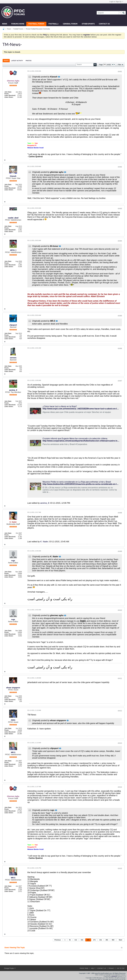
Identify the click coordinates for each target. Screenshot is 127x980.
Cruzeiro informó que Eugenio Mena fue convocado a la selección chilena (75, 439)
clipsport (13, 325)
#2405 (120, 316)
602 (113, 940)
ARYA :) (13, 250)
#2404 (120, 241)
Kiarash (13, 176)
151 (82, 940)
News (5, 24)
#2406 (120, 348)
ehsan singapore (13, 688)
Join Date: (8, 92)
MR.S (13, 752)
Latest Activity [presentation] (17, 61)
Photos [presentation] (29, 61)
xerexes (13, 358)
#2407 (120, 381)
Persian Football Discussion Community (38, 29)
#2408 (120, 513)
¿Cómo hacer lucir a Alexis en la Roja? (60, 406)
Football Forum (36, 24)
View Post (59, 77)
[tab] (6, 61)
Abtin (13, 720)
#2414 (120, 787)
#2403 (120, 209)
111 (76, 940)
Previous (58, 940)
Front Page (84, 968)
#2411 (120, 678)
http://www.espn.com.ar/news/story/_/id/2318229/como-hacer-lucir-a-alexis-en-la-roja (82, 409)
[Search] (109, 13)
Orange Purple (10, 968)
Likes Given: (9, 97)
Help (93, 968)
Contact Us (104, 24)
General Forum (70, 24)
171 (94, 940)
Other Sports (88, 24)
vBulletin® (114, 976)
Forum (9, 29)
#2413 (120, 743)
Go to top (121, 968)
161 (88, 940)
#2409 (120, 551)
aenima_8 (13, 390)
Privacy (111, 968)
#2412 (120, 711)
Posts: (7, 94)
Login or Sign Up (116, 2)
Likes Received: (10, 95)
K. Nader (44, 542)
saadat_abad (13, 218)
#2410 (120, 610)
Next (120, 940)
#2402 (120, 167)
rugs (13, 561)
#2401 (120, 72)
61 (70, 940)
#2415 (120, 868)
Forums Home (18, 24)
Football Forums (18, 29)
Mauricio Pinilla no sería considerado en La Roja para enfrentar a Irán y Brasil (77, 482)
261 (107, 940)
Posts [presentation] (6, 61)
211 (101, 940)
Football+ (54, 24)
